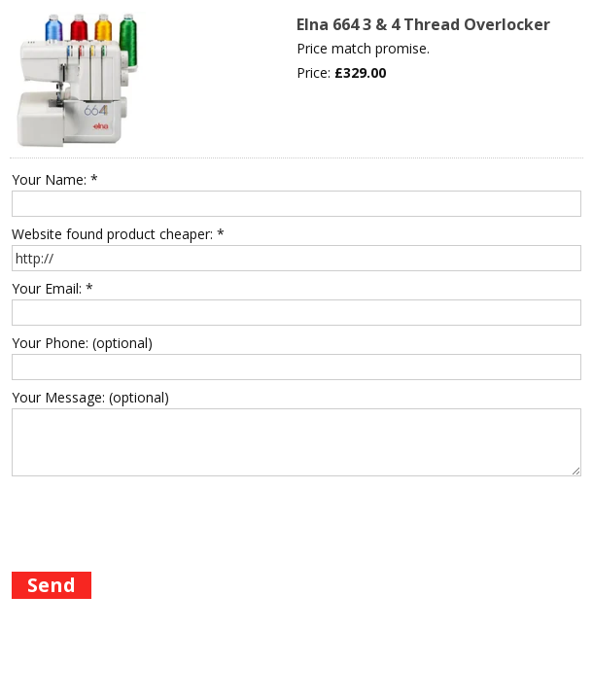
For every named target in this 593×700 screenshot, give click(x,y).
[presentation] (159, 520)
